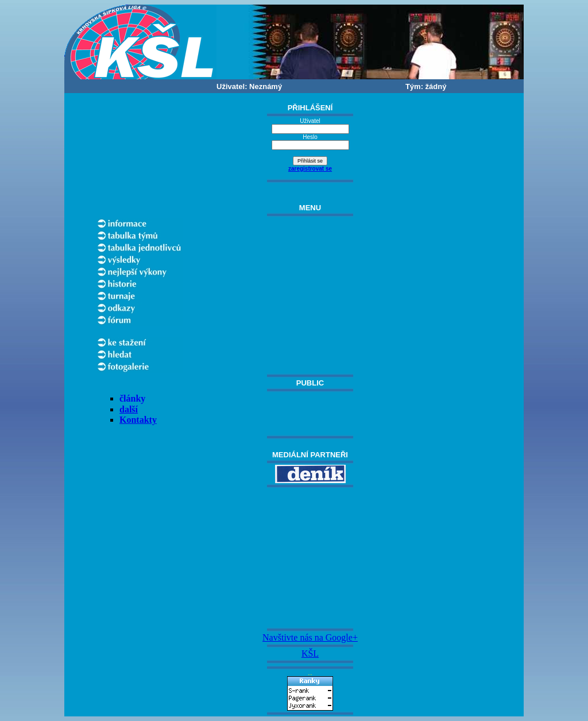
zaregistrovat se (310, 169)
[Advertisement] (310, 558)
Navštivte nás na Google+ (310, 637)
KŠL (310, 653)
